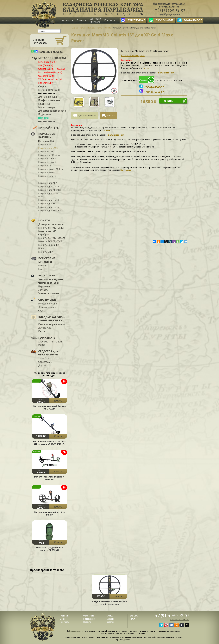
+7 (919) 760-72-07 (172, 615)
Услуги (133, 619)
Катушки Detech (47, 176)
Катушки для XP (47, 203)
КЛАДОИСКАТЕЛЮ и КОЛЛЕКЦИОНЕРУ (52, 319)
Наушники (44, 286)
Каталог (66, 20)
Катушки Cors (46, 152)
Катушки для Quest (49, 200)
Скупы (42, 311)
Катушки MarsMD (48, 148)
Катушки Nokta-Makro (51, 169)
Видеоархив (89, 619)
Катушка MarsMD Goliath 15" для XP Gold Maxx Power (109, 603)
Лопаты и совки (47, 307)
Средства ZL (45, 362)
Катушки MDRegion (49, 155)
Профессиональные (49, 100)
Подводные (45, 114)
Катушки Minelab (48, 159)
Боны (41, 248)
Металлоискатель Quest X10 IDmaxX (49, 513)
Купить (58, 401)
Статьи (110, 616)
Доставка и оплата (96, 20)
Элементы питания (49, 293)
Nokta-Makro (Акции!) (50, 72)
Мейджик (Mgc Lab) (49, 90)
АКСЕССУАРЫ (47, 275)
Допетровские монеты (51, 224)
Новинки (43, 118)
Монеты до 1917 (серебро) (47, 233)
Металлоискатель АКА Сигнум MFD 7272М (50, 407)
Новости (87, 622)
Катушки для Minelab (50, 190)
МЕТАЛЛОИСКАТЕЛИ (52, 58)
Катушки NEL (46, 145)
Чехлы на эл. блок (49, 283)
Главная (64, 616)
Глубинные (44, 104)
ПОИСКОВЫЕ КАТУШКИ (47, 135)
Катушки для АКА (48, 183)
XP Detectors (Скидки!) (50, 79)
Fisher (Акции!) (46, 83)
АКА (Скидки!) (46, 65)
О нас (63, 619)
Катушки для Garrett (49, 186)
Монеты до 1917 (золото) (52, 238)
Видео (80, 20)
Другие (42, 365)
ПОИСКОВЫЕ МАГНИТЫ (47, 260)
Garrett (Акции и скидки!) (52, 69)
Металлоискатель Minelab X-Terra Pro (50, 478)
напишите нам (166, 73)
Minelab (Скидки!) (48, 62)
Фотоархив (89, 616)
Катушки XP (45, 166)
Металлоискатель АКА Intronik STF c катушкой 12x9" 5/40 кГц (50, 443)
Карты (42, 331)
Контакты (110, 20)
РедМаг (42, 266)
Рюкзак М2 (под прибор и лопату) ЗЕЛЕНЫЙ (50, 549)
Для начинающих (48, 97)
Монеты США (46, 252)
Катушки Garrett (47, 162)
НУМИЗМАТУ (47, 338)
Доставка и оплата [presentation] (87, 116)
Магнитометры (47, 107)
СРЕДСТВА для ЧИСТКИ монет (48, 353)
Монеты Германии (49, 245)
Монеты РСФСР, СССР (50, 241)
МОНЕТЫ (44, 220)
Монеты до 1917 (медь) (51, 228)
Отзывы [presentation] (111, 116)
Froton (42, 269)
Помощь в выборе (50, 52)
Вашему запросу (76, 631)
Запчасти (43, 290)
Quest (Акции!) (46, 76)
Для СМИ (134, 616)
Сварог (42, 86)
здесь (146, 68)
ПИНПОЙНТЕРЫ (49, 128)
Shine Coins (44, 358)
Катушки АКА (46, 141)
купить (168, 101)
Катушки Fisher (47, 172)
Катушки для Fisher (49, 207)
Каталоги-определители (52, 324)
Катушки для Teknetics (51, 210)
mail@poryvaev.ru (179, 619)
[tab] (86, 116)
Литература (45, 328)
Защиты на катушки (50, 279)
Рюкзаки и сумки (48, 304)
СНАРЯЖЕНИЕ (47, 300)
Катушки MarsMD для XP (133, 56)
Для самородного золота (52, 111)
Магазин (110, 619)
